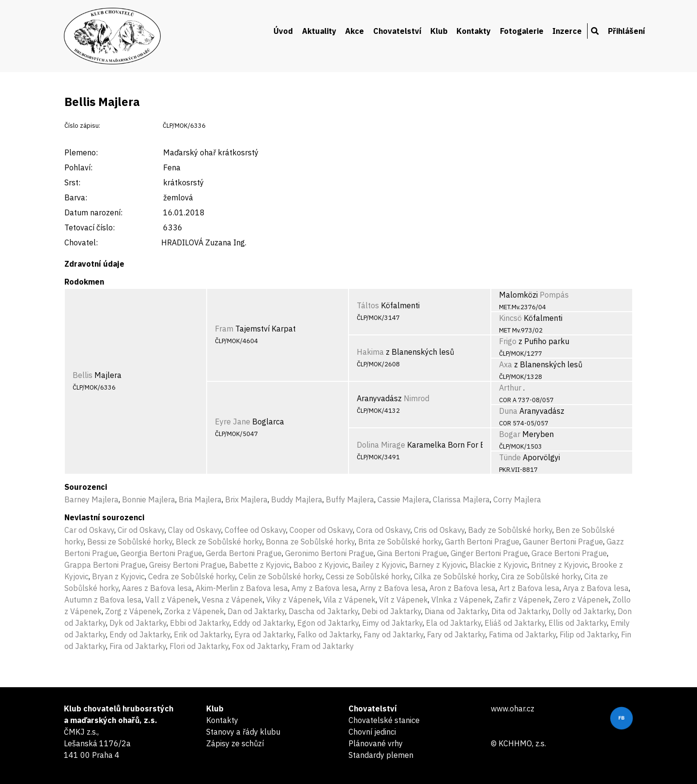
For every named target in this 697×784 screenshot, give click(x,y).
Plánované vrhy (376, 743)
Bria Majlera (200, 499)
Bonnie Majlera (149, 499)
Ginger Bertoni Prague (489, 553)
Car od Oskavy (89, 530)
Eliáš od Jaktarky (515, 623)
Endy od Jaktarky (140, 634)
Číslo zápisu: (82, 126)
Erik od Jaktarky (202, 634)
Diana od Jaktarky (456, 611)
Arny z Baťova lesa (393, 588)
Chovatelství (397, 31)
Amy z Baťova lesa (324, 588)
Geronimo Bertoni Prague (329, 553)
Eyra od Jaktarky (264, 634)
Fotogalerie (522, 31)
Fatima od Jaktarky (523, 634)
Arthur (510, 388)
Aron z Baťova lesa (462, 588)
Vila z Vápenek (349, 600)
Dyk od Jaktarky (138, 623)
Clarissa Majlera (461, 499)
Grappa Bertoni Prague (105, 565)
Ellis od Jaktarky (578, 623)
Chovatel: (81, 242)
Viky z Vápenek (293, 600)
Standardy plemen (381, 755)
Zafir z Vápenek (522, 600)
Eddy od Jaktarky (263, 623)
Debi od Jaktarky (391, 611)
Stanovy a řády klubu (243, 732)
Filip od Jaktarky (589, 634)
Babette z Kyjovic (259, 565)
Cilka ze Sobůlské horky (456, 576)
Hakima (370, 352)
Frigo (508, 341)
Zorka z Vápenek (194, 611)
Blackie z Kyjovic (499, 565)
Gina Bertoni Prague (412, 553)
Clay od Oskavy (195, 530)
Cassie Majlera (403, 499)
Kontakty (474, 31)
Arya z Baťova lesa (596, 588)
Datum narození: (93, 212)
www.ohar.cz (513, 709)
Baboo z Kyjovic (321, 565)
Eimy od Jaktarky (392, 623)
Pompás (554, 295)
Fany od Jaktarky (394, 634)
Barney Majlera (91, 499)
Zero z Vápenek (581, 600)
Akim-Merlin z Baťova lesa (242, 588)
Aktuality (319, 31)
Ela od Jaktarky (454, 623)
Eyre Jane (233, 422)
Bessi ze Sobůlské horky (130, 542)
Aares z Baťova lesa (157, 588)
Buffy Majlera (350, 499)
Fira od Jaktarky (138, 646)
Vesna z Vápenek (232, 600)
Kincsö (510, 318)
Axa (506, 364)
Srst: (72, 182)
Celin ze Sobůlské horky (280, 576)
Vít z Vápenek (403, 600)
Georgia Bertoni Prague (161, 553)
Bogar (510, 434)
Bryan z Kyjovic (118, 576)
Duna (508, 411)
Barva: (76, 197)
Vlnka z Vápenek (461, 600)
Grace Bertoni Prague (569, 553)
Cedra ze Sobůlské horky (192, 576)
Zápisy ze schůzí (235, 743)
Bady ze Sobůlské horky (510, 530)
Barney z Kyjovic (438, 565)
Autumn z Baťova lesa (103, 600)
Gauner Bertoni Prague (563, 542)
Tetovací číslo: (90, 227)
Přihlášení (627, 31)
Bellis (83, 375)
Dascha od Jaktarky (323, 611)
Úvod (283, 31)
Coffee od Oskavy (255, 530)
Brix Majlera (246, 499)
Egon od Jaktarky (328, 623)
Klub (439, 31)
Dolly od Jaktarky (583, 611)
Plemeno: (81, 152)
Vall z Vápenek (172, 600)
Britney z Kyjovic (560, 565)
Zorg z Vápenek (133, 611)
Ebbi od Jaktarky (200, 623)
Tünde (510, 457)
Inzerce (567, 31)
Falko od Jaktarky (329, 634)
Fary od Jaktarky (456, 634)
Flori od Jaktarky (199, 646)
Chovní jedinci (372, 732)
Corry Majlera (517, 499)
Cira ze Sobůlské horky (541, 576)
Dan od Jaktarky (256, 611)
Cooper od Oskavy (321, 530)
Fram (224, 329)
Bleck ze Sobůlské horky (219, 542)
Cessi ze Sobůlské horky (368, 576)
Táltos (368, 305)
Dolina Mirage (381, 445)
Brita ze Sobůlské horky (400, 542)
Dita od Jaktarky (520, 611)
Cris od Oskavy (439, 530)
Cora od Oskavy (383, 530)
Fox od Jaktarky (260, 646)
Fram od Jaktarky (323, 646)
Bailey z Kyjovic (379, 565)
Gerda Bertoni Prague (244, 553)
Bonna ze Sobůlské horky (310, 542)
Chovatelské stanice (384, 720)
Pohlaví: (78, 167)
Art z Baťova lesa (529, 588)
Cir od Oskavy (141, 530)
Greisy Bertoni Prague (187, 565)
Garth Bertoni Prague (482, 542)
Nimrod (417, 398)
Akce (355, 31)
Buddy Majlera (297, 499)
